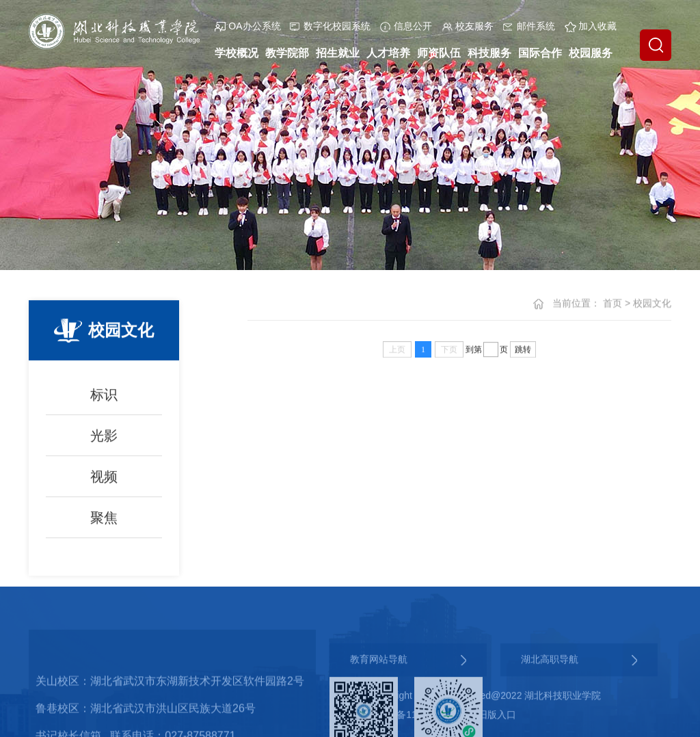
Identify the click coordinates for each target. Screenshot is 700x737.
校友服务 (468, 26)
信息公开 (406, 26)
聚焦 (104, 526)
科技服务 (489, 53)
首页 (612, 304)
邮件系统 (529, 26)
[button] (656, 45)
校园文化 (652, 304)
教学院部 (287, 53)
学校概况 (237, 53)
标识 (104, 403)
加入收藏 (591, 26)
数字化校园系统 (330, 26)
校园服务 (591, 53)
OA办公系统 (247, 26)
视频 (104, 485)
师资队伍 (439, 53)
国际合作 (540, 53)
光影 (104, 444)
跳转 (523, 350)
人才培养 (388, 53)
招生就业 (338, 53)
